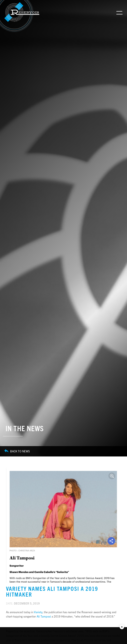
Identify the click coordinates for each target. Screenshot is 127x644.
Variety (38, 612)
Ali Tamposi (44, 616)
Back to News (17, 451)
